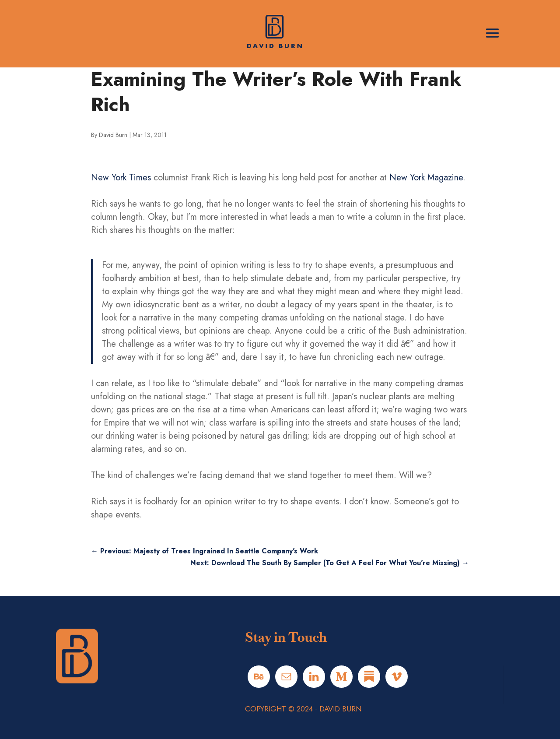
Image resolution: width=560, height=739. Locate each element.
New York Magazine (426, 178)
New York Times (121, 178)
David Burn (113, 135)
